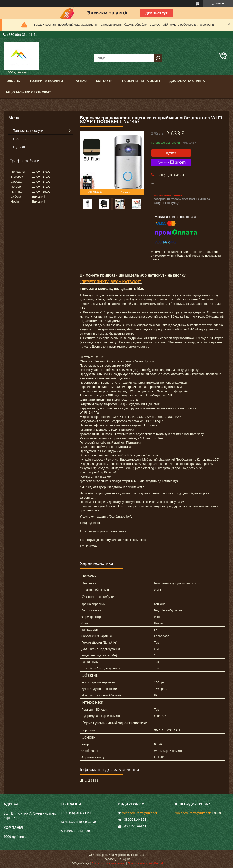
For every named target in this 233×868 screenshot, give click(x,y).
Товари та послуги (46, 81)
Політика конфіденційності (145, 863)
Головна (12, 81)
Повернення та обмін (141, 81)
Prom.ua (139, 855)
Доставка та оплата (187, 81)
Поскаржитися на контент (108, 863)
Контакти (104, 81)
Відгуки (19, 147)
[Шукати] (158, 58)
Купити (171, 153)
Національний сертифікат (28, 92)
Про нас (79, 81)
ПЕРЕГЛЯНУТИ (96, 282)
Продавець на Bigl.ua (116, 859)
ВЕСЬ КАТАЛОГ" (126, 282)
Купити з (171, 162)
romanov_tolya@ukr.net (140, 813)
